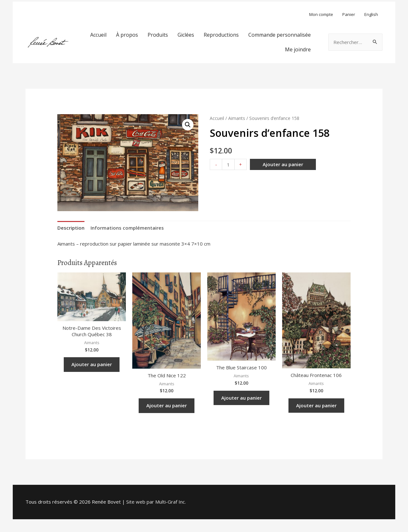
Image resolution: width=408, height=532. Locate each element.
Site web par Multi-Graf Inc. (156, 502)
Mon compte (321, 14)
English (371, 14)
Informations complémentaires (127, 228)
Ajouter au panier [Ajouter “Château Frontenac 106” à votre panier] (316, 405)
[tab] (71, 228)
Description (71, 228)
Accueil (217, 118)
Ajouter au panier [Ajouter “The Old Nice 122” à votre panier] (167, 405)
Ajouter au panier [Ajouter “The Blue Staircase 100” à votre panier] (241, 398)
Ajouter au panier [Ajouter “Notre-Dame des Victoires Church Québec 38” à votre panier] (92, 364)
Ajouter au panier (283, 164)
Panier (349, 14)
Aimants (237, 118)
